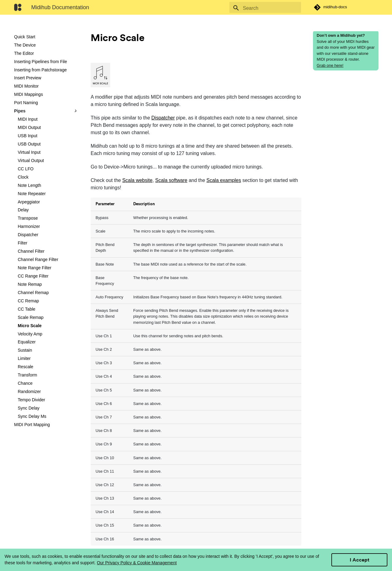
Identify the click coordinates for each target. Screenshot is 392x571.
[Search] (265, 8)
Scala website (137, 180)
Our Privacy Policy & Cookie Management (137, 563)
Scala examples (224, 180)
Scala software (171, 180)
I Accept (360, 560)
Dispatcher (163, 118)
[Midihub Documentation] (18, 7)
